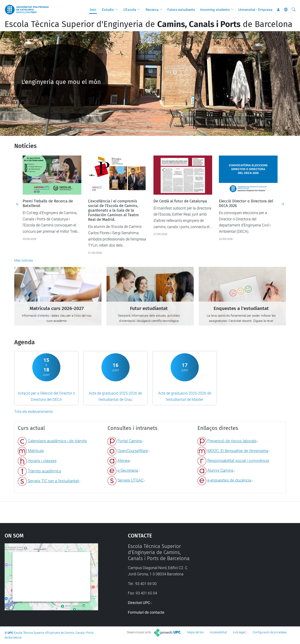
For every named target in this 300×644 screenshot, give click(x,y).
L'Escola (130, 10)
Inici (93, 10)
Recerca (152, 10)
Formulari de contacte (146, 612)
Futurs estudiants (181, 10)
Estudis (108, 10)
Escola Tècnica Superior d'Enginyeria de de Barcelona (149, 24)
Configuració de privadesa (270, 632)
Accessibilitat (218, 632)
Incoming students (215, 10)
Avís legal (239, 632)
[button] (117, 10)
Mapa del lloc (195, 632)
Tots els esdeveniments (34, 412)
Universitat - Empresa (255, 10)
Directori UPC (139, 603)
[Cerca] (294, 10)
